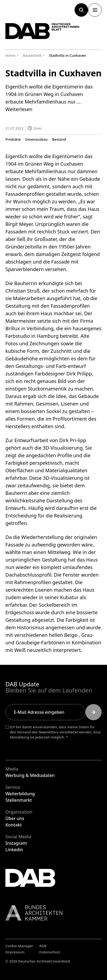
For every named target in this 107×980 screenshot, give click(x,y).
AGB (43, 946)
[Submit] (93, 712)
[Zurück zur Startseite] (42, 31)
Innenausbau (36, 139)
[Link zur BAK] (54, 913)
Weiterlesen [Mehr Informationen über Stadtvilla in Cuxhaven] (19, 109)
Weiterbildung (20, 794)
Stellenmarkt (19, 800)
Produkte (13, 139)
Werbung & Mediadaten (30, 775)
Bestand (59, 139)
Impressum (15, 952)
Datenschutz (50, 952)
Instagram (16, 843)
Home (10, 55)
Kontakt (14, 825)
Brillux (13, 328)
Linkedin (14, 850)
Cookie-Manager (19, 946)
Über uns (15, 818)
